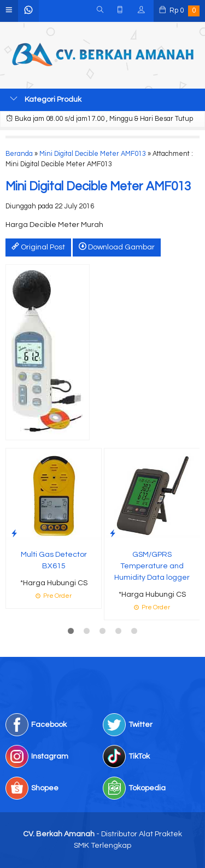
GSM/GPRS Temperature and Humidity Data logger (152, 566)
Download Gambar (117, 247)
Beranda (19, 154)
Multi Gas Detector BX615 (54, 560)
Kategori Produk (46, 99)
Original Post (38, 247)
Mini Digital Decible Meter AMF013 (93, 154)
